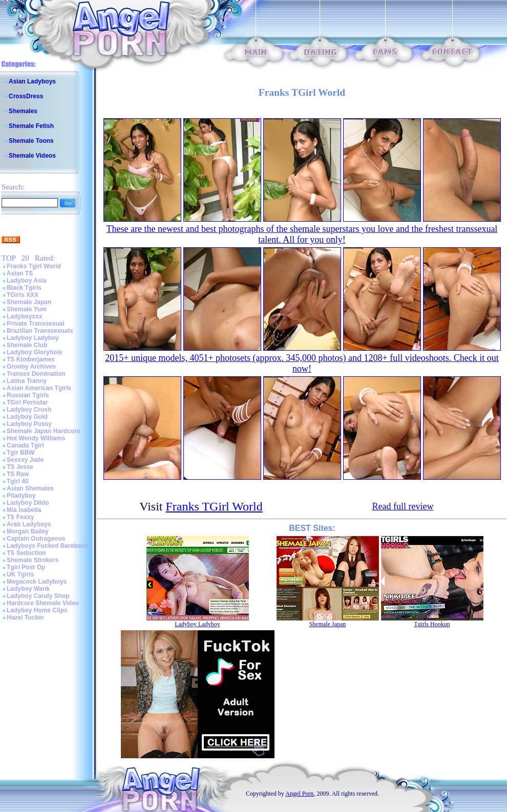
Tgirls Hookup (432, 624)
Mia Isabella (24, 510)
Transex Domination (36, 374)
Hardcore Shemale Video (43, 603)
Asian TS (20, 273)
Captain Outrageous (36, 539)
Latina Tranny (27, 381)
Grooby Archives (31, 367)
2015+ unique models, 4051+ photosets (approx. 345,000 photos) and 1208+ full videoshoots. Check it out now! (302, 363)
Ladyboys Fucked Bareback (47, 546)
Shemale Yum (27, 309)
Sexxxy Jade (25, 460)
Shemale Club (27, 345)
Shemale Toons (31, 141)
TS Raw (18, 474)
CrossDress (26, 96)
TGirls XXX (23, 295)
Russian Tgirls (28, 395)
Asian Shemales (30, 488)
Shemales (23, 111)
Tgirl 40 (18, 481)
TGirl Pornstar (27, 402)
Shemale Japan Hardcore (43, 431)
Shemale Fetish (31, 126)
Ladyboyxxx (24, 316)
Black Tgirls (24, 288)
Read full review (403, 506)
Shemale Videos (32, 156)
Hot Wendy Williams (36, 438)
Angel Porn (299, 794)
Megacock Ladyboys (37, 582)
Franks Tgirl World (34, 266)
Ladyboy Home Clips (37, 610)
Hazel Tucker (25, 617)
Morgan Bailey (28, 531)
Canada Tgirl (25, 445)
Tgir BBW (21, 453)
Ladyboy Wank (28, 589)
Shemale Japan (29, 302)
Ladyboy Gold (27, 417)
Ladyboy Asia (27, 281)
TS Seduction (26, 553)
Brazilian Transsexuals (40, 331)
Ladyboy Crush (29, 410)
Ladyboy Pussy (29, 424)
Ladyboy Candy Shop (38, 596)
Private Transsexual (36, 324)
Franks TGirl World (214, 506)
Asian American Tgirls (39, 388)
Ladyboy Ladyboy (33, 338)
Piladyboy (21, 496)
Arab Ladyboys (29, 524)
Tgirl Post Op (26, 567)
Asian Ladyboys (32, 81)
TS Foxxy (20, 517)
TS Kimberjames (31, 359)
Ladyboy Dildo (28, 503)
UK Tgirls (20, 574)
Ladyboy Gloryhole (35, 352)
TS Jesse (20, 467)
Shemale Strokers (33, 560)
